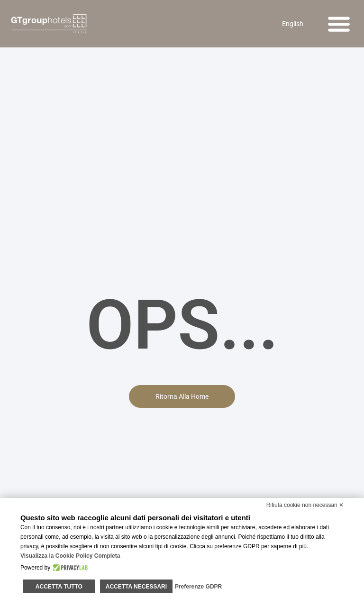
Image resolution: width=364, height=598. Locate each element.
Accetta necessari (136, 587)
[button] (339, 24)
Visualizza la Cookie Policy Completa (70, 556)
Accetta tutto (59, 587)
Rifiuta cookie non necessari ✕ (305, 505)
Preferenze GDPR (198, 587)
